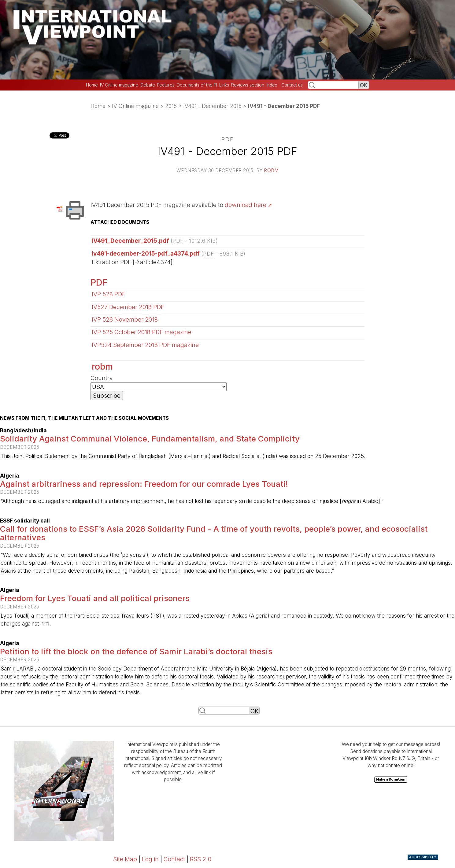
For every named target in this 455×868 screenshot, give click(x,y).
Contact (174, 859)
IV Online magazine (119, 85)
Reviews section (248, 85)
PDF (99, 282)
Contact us (292, 85)
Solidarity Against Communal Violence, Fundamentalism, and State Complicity (150, 439)
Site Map (125, 859)
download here (246, 205)
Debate (148, 85)
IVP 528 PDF (109, 294)
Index (272, 85)
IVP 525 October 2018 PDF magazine (142, 332)
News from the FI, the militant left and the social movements (84, 418)
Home (92, 85)
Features (166, 85)
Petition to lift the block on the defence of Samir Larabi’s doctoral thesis (136, 651)
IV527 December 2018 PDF (128, 307)
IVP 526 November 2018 (125, 319)
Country (102, 378)
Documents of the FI (197, 85)
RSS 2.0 (201, 859)
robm (271, 170)
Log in (150, 859)
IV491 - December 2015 (212, 106)
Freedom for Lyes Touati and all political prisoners (95, 598)
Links (224, 85)
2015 (171, 106)
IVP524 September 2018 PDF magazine (145, 345)
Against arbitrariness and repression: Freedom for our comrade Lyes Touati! (144, 484)
